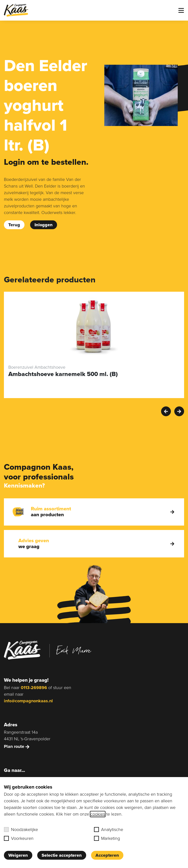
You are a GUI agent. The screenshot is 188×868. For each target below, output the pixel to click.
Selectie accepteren (62, 855)
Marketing (107, 838)
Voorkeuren (19, 838)
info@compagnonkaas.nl (28, 701)
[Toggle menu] (181, 10)
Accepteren (107, 855)
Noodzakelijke (21, 830)
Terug (14, 225)
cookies (98, 814)
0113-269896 (34, 688)
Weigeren (18, 855)
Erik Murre (74, 650)
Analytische (109, 830)
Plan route (17, 746)
